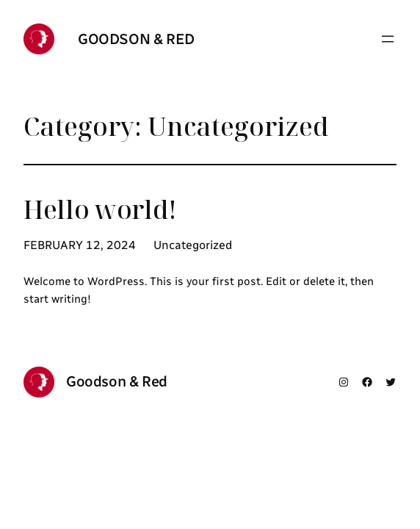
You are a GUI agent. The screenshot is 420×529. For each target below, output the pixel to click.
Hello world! (100, 209)
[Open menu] (388, 39)
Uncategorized (193, 245)
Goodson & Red (136, 39)
